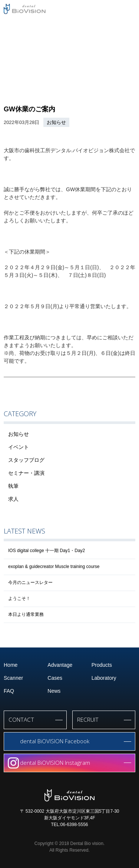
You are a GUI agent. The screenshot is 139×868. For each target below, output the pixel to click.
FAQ (9, 691)
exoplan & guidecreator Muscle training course (54, 567)
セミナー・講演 (26, 473)
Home (11, 665)
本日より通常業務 (26, 614)
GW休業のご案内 (29, 109)
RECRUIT (88, 720)
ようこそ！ (19, 598)
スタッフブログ (26, 460)
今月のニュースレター (30, 583)
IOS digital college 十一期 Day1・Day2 (47, 551)
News (54, 691)
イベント (19, 447)
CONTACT (21, 720)
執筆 (13, 486)
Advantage (60, 665)
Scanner (13, 678)
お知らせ (56, 122)
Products (102, 665)
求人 (13, 499)
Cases (55, 678)
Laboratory (104, 678)
